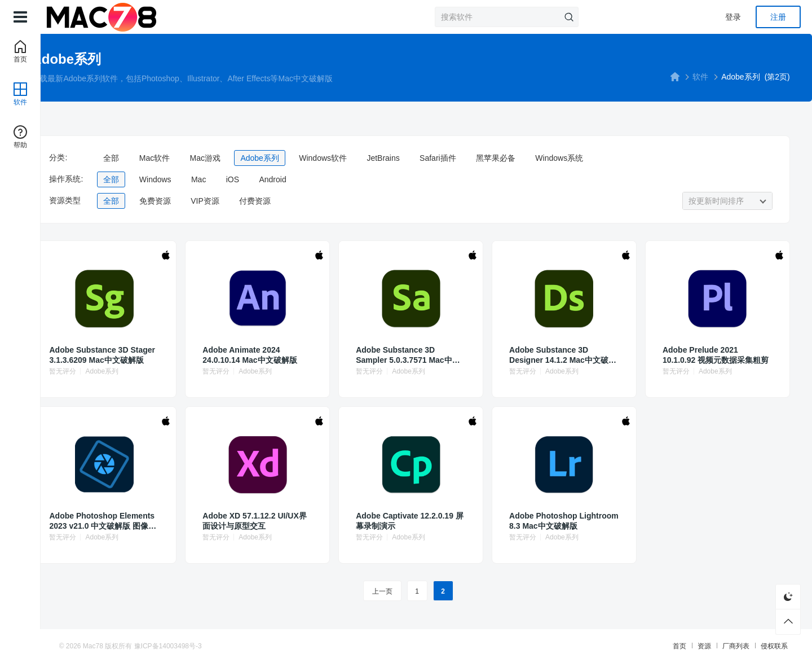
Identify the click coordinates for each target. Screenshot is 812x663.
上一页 (398, 591)
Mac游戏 (290, 158)
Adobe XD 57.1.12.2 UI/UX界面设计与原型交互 (298, 521)
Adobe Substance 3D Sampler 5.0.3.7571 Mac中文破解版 (425, 355)
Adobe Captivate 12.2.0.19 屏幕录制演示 (422, 521)
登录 (733, 17)
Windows (240, 179)
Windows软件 (409, 158)
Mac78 (151, 646)
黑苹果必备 (581, 158)
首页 (621, 646)
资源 (646, 646)
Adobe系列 (345, 158)
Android (358, 179)
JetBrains (469, 158)
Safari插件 (524, 158)
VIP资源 (291, 201)
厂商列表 (678, 646)
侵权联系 (716, 646)
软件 (646, 77)
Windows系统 (645, 158)
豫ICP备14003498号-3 (226, 646)
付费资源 (341, 201)
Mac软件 (240, 158)
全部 (197, 158)
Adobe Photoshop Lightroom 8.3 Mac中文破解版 (550, 521)
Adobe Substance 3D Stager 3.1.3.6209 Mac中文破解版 (176, 355)
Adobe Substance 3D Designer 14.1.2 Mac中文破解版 (550, 355)
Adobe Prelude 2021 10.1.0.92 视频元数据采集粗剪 (674, 355)
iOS (318, 179)
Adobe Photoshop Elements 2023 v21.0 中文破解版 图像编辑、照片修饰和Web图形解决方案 (175, 521)
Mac (284, 179)
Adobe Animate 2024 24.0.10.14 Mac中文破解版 (299, 355)
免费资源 (240, 201)
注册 (778, 17)
